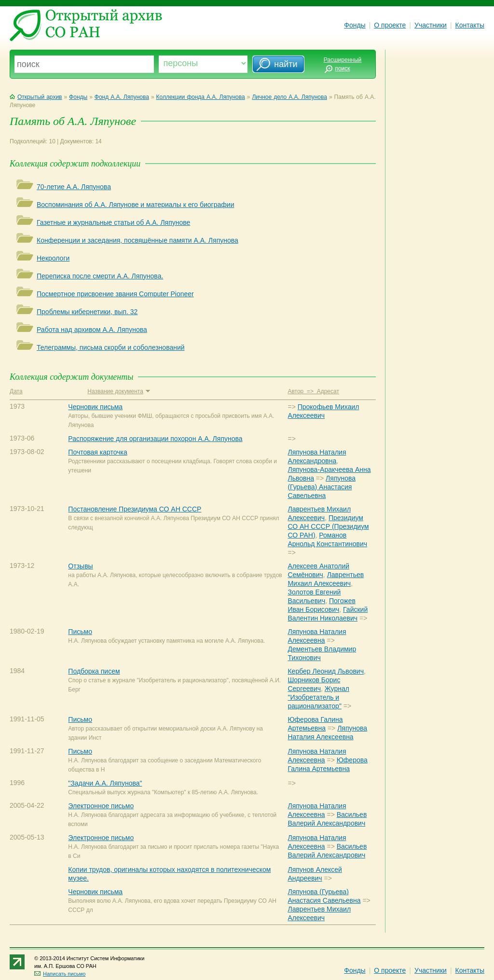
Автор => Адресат (313, 391)
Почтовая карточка (97, 452)
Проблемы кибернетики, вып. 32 (87, 312)
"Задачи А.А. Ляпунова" (105, 783)
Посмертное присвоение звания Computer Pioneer (115, 294)
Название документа (118, 391)
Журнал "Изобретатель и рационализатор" (318, 697)
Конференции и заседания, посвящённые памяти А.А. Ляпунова (137, 240)
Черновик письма (95, 407)
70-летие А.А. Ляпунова (74, 187)
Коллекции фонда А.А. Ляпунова (201, 97)
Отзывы (80, 566)
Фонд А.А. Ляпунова (122, 97)
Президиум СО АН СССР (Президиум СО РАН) (328, 526)
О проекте (390, 25)
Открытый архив (36, 97)
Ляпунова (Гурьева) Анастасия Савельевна (322, 487)
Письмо (80, 632)
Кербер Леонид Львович (326, 671)
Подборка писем (94, 671)
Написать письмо (60, 974)
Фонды (355, 25)
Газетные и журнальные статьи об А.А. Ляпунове (113, 222)
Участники (431, 25)
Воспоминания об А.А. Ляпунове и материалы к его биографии (135, 205)
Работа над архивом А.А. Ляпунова (92, 330)
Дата (16, 391)
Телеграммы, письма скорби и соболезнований (111, 347)
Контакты (470, 25)
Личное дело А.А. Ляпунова (289, 97)
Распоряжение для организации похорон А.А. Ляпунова (155, 439)
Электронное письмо (101, 806)
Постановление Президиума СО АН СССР (135, 509)
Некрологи (53, 258)
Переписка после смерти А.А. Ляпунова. (100, 276)
